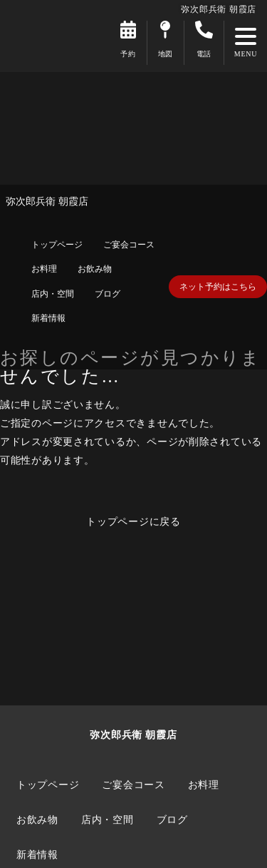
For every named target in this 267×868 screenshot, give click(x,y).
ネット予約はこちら (218, 287)
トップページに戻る (133, 521)
